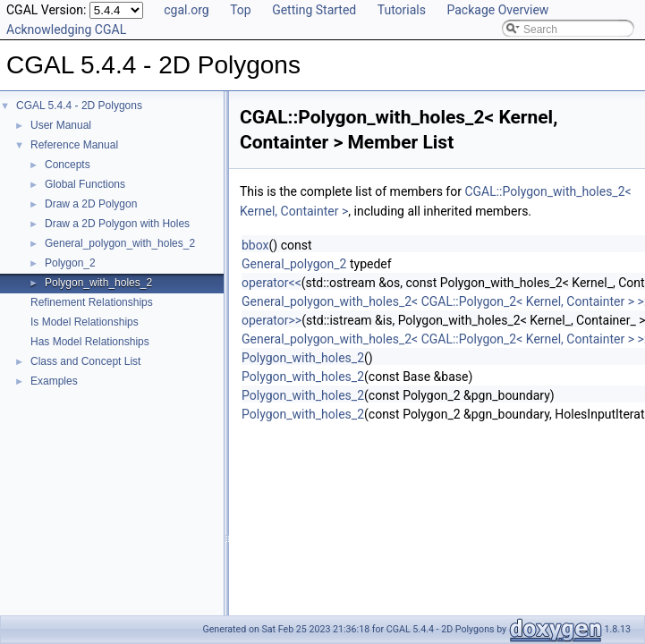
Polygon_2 (70, 263)
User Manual (61, 125)
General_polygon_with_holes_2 (120, 243)
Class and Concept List (85, 361)
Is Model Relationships (85, 322)
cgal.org (186, 10)
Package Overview (497, 10)
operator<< (272, 283)
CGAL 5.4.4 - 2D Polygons (79, 106)
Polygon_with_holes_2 (98, 283)
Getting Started (314, 10)
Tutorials (402, 10)
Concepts (68, 165)
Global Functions (85, 184)
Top (241, 10)
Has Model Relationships (90, 342)
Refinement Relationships (92, 302)
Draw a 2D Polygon (91, 204)
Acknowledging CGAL (66, 30)
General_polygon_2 (294, 264)
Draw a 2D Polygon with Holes (117, 224)
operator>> (272, 320)
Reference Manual (74, 145)
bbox (255, 245)
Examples (54, 381)
